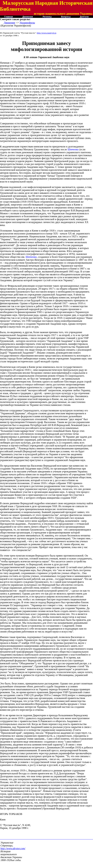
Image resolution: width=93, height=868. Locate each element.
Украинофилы (27, 23)
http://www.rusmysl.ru (47, 33)
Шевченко (73, 149)
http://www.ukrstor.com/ (13, 848)
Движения (9, 23)
